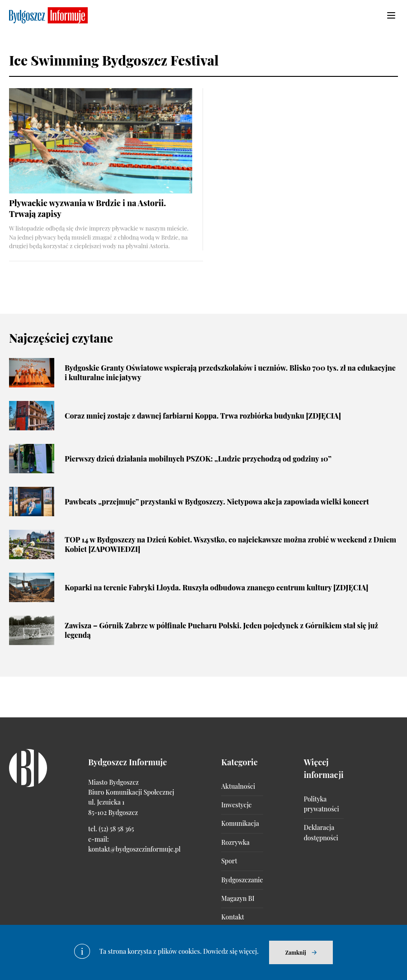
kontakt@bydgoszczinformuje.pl (134, 849)
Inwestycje (236, 805)
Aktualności (238, 786)
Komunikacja (240, 823)
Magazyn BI (238, 898)
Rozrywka (235, 842)
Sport (229, 861)
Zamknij (296, 952)
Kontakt (232, 917)
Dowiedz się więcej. (231, 951)
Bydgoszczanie (242, 880)
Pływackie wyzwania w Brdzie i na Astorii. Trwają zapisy (88, 208)
